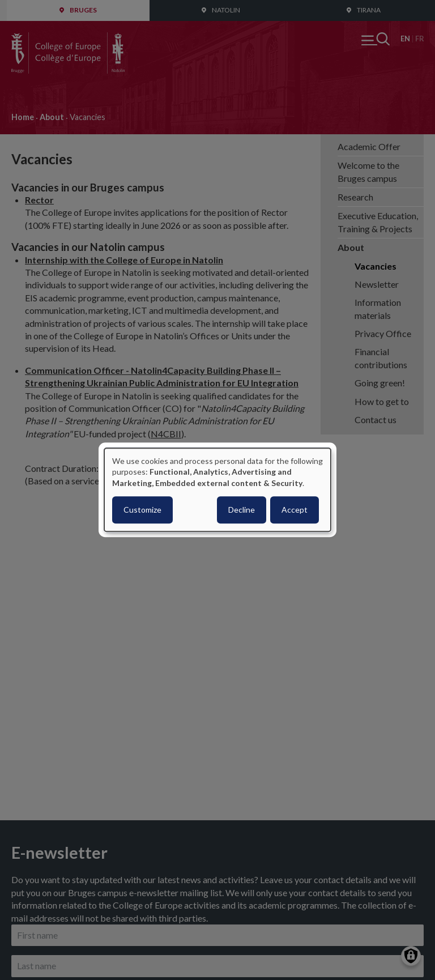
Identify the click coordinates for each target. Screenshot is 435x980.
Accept (295, 510)
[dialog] (217, 490)
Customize (142, 510)
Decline (242, 510)
